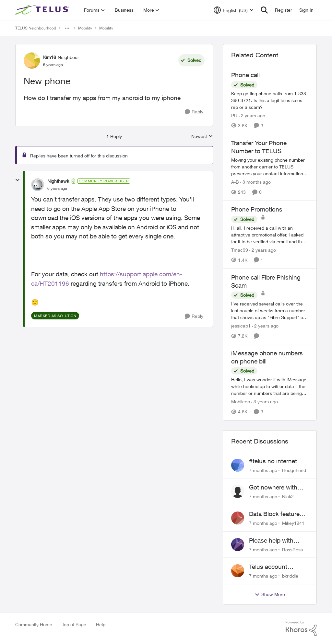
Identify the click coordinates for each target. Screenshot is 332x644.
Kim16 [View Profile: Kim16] (50, 57)
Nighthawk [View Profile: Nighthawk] (58, 181)
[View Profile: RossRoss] (238, 545)
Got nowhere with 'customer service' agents (274, 488)
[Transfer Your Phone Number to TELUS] (270, 167)
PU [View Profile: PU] (234, 115)
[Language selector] (234, 10)
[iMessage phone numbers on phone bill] (270, 387)
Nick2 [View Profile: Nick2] (288, 496)
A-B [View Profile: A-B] (235, 182)
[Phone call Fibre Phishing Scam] (270, 310)
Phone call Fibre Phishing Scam (266, 281)
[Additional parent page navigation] (67, 28)
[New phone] (57, 189)
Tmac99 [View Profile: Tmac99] (240, 250)
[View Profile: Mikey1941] (238, 518)
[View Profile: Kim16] (32, 61)
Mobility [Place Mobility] (85, 28)
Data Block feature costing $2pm (274, 514)
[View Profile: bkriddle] (238, 571)
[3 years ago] (265, 402)
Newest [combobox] (202, 137)
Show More (270, 594)
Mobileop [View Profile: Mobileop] (241, 402)
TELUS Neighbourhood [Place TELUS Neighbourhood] (36, 28)
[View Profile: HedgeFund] (238, 465)
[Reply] (194, 112)
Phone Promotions (257, 209)
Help (101, 624)
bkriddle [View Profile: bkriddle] (290, 576)
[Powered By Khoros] (301, 628)
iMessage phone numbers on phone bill (267, 357)
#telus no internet (273, 461)
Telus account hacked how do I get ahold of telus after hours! (277, 567)
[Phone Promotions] (270, 235)
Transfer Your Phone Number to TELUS (259, 147)
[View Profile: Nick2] (238, 491)
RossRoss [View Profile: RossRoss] (292, 549)
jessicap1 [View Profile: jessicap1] (241, 326)
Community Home (34, 624)
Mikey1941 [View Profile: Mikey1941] (293, 523)
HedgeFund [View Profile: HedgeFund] (294, 470)
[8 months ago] (255, 182)
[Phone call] (270, 100)
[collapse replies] (18, 180)
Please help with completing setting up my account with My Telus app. (276, 541)
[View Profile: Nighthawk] (38, 185)
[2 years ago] (252, 115)
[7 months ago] (263, 470)
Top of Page (74, 624)
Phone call (245, 75)
